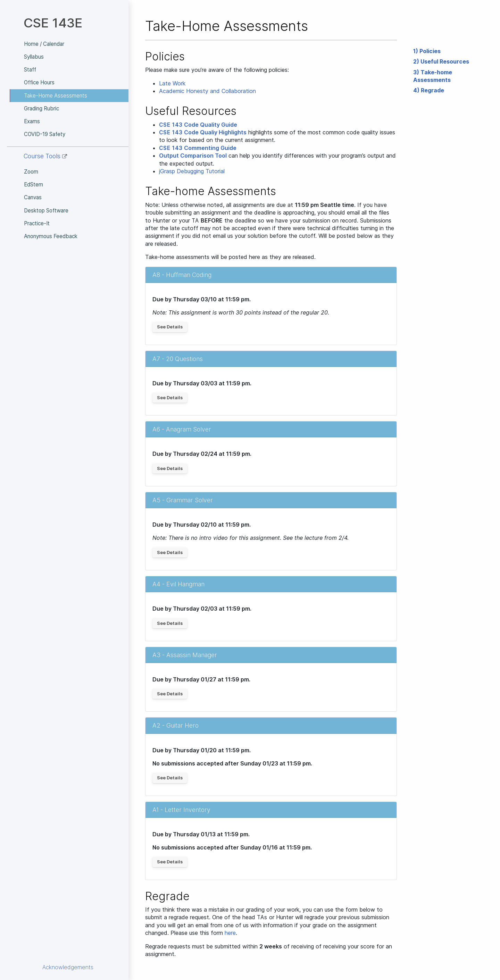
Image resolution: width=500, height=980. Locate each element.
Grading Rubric (41, 108)
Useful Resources (445, 61)
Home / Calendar (44, 44)
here (230, 933)
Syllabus (34, 57)
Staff (30, 70)
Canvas (33, 197)
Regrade (432, 90)
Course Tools (45, 156)
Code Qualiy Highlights (203, 132)
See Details (170, 327)
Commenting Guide (198, 148)
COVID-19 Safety (45, 134)
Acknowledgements (68, 967)
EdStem (34, 185)
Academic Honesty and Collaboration (207, 91)
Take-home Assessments (433, 76)
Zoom (31, 172)
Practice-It (37, 223)
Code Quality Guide (198, 125)
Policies (430, 51)
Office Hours (39, 82)
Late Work (172, 83)
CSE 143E (53, 23)
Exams (32, 121)
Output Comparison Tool (193, 156)
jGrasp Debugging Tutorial (192, 171)
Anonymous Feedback (51, 236)
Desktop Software (46, 211)
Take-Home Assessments (56, 96)
